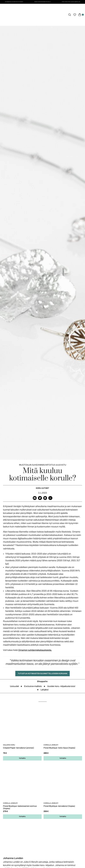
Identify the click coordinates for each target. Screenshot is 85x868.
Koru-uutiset (43, 488)
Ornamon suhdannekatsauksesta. (35, 650)
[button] (35, 498)
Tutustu (22, 758)
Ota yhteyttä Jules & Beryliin (71, 2)
